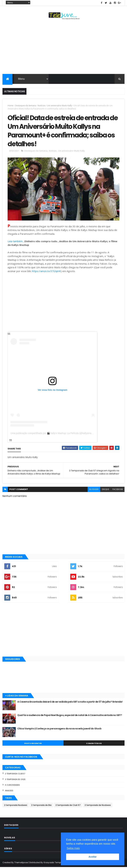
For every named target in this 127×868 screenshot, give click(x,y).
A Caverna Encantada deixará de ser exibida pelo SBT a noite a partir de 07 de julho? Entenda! (70, 703)
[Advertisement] (63, 47)
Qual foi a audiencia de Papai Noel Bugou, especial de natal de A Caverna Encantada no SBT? (70, 716)
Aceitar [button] (93, 857)
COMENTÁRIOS (94, 744)
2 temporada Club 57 (15, 775)
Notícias (42, 106)
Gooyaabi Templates (55, 863)
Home (11, 106)
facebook (118, 490)
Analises (9, 791)
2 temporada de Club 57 (68, 806)
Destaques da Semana (26, 106)
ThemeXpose (21, 863)
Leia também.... (16, 242)
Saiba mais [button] (73, 848)
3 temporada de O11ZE (15, 780)
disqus (106, 490)
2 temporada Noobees (16, 806)
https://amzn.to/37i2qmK (46, 272)
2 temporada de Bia (41, 806)
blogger (94, 490)
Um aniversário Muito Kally (59, 106)
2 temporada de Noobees (98, 806)
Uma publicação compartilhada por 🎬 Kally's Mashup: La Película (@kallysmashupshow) (56, 434)
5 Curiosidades (12, 786)
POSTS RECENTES (33, 744)
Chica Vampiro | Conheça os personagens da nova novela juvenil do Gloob (59, 729)
